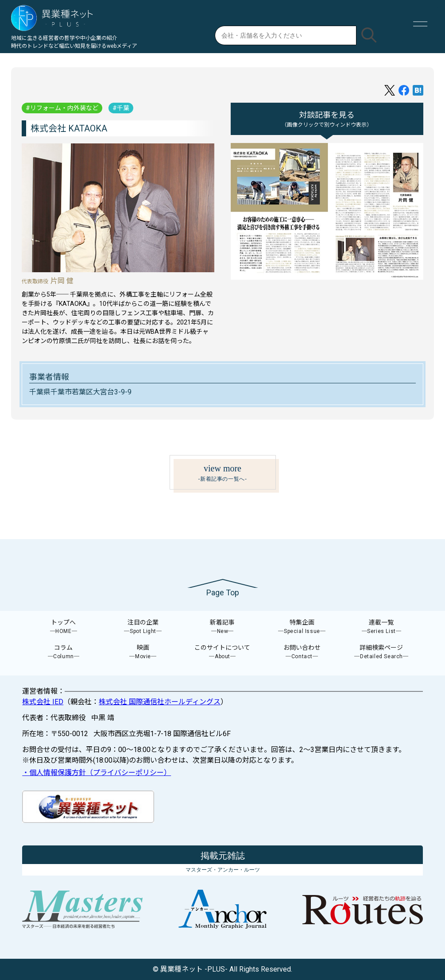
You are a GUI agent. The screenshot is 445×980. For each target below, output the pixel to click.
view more (223, 473)
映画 (143, 652)
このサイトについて (223, 652)
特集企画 (302, 627)
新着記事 (223, 627)
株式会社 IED (43, 702)
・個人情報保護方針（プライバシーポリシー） (97, 773)
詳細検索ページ (382, 652)
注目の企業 (143, 627)
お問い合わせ (302, 652)
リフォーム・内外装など (64, 108)
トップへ (64, 627)
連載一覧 (382, 627)
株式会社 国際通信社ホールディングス (160, 702)
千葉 (123, 108)
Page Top (223, 592)
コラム (64, 652)
